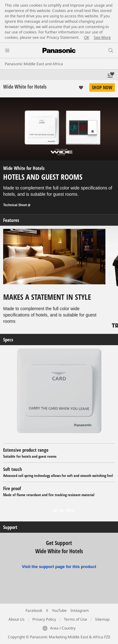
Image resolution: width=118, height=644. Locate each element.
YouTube (59, 610)
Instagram (80, 610)
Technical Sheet (17, 205)
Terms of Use (76, 619)
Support (10, 527)
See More (102, 37)
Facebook (34, 610)
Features (11, 220)
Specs (8, 340)
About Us (17, 619)
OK (87, 37)
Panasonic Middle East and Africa (34, 64)
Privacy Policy (44, 619)
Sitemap (102, 619)
